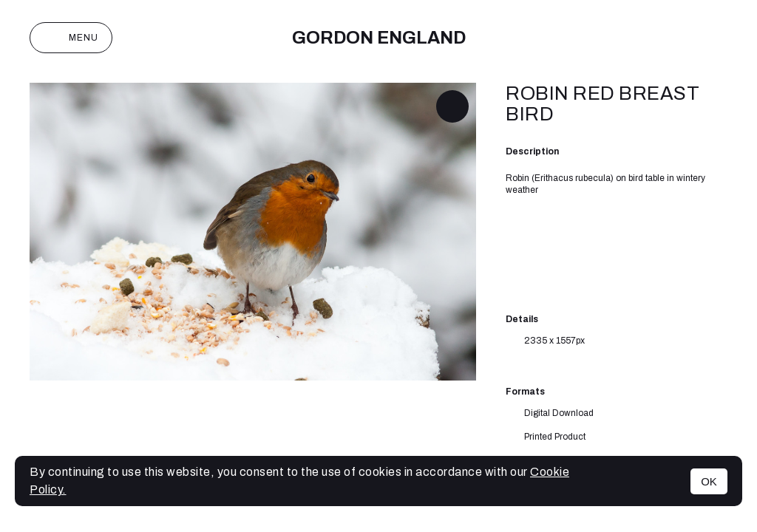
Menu (71, 38)
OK (709, 481)
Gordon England (379, 38)
